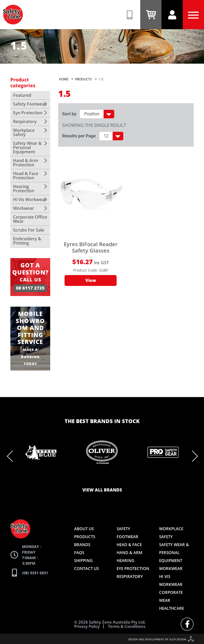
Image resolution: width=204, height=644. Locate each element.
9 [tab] (126, 478)
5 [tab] (94, 478)
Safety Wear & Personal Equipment (27, 147)
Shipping (83, 560)
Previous (12, 456)
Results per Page (79, 136)
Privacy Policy (87, 626)
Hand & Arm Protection (25, 163)
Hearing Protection (24, 189)
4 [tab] (86, 478)
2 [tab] (70, 478)
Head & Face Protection (26, 176)
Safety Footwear (30, 104)
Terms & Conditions (127, 626)
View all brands (102, 490)
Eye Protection (28, 113)
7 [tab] (110, 478)
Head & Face (129, 545)
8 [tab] (118, 478)
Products (85, 537)
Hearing (126, 560)
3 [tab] (78, 478)
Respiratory (25, 121)
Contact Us (86, 568)
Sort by (69, 114)
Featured (22, 95)
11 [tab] (142, 478)
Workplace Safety (24, 132)
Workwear (24, 208)
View (91, 281)
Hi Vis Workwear (30, 199)
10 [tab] (134, 478)
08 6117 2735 (30, 288)
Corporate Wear (171, 596)
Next (192, 456)
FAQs (79, 552)
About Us (84, 529)
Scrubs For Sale (29, 230)
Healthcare (172, 608)
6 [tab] (102, 478)
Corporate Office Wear (30, 219)
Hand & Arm (129, 552)
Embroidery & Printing (27, 241)
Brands (82, 545)
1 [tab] (62, 478)
